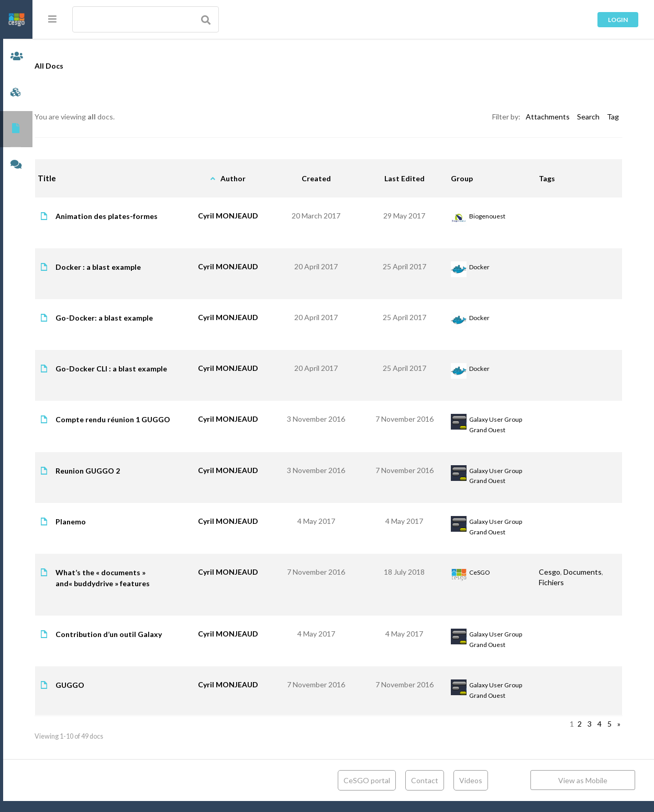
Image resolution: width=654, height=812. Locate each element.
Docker (487, 267)
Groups (16, 93)
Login (618, 20)
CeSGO (487, 583)
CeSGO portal (367, 791)
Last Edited (414, 178)
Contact (425, 791)
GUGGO (99, 696)
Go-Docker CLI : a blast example (141, 369)
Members (16, 57)
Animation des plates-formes (136, 216)
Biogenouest (495, 216)
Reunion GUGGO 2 (117, 482)
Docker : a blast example (128, 267)
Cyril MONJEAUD (246, 216)
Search (588, 117)
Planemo (100, 533)
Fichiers (555, 593)
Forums (16, 165)
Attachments (548, 117)
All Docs (78, 66)
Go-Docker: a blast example (134, 318)
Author (251, 178)
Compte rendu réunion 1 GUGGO (127, 425)
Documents (16, 129)
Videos (471, 791)
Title (76, 178)
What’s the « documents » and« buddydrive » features (132, 589)
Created (330, 178)
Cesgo (553, 583)
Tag (613, 117)
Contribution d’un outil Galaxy (138, 645)
